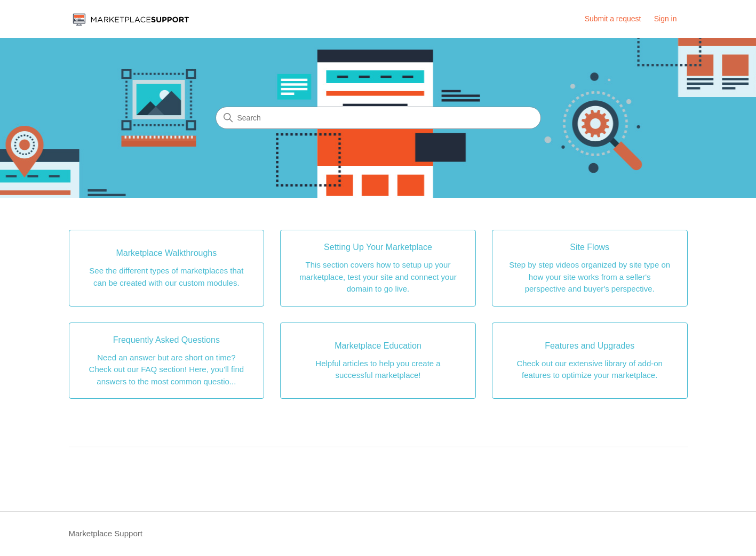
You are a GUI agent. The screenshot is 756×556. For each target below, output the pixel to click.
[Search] (378, 118)
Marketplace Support (106, 533)
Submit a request (613, 19)
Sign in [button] (666, 19)
